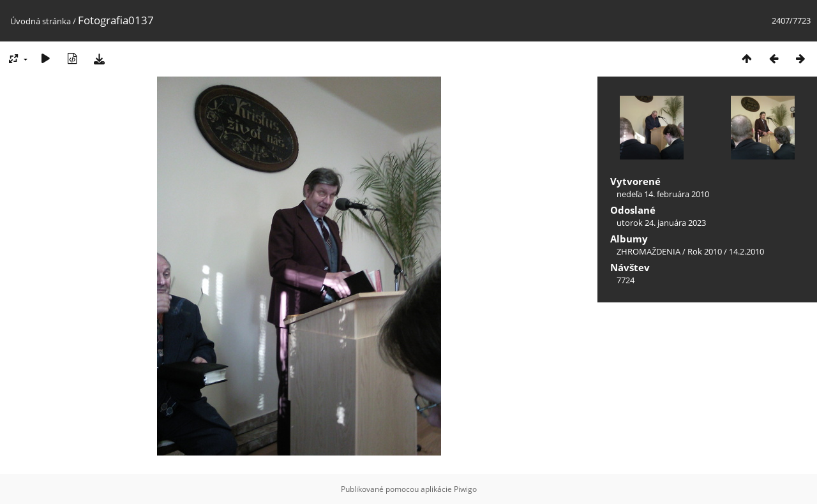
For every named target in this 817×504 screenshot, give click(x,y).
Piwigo (465, 489)
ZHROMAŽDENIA (648, 251)
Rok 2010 (705, 251)
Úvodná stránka (41, 21)
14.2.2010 (746, 251)
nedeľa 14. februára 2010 (663, 194)
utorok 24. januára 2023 (661, 223)
